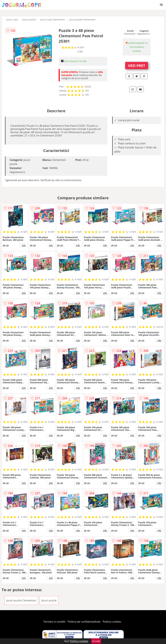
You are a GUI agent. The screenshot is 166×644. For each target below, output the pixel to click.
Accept (96, 641)
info (24, 245)
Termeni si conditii (54, 622)
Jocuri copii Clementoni (53, 20)
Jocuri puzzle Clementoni (82, 20)
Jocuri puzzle (29, 20)
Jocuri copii (12, 20)
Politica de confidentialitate (84, 622)
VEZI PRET (137, 65)
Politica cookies (112, 622)
